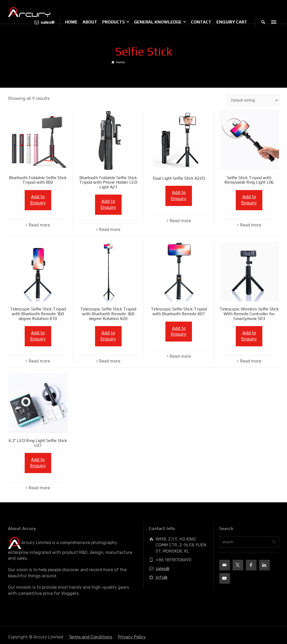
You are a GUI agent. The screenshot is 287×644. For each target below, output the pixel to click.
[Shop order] (253, 100)
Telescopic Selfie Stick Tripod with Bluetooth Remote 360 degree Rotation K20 (108, 314)
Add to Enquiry (38, 200)
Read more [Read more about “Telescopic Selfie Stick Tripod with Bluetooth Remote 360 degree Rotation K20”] (110, 361)
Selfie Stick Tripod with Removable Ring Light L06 (249, 180)
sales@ (162, 569)
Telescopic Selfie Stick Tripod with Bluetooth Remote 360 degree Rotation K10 (38, 314)
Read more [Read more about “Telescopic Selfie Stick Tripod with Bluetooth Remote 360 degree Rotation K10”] (39, 361)
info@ (162, 577)
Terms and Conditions (91, 637)
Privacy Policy (132, 637)
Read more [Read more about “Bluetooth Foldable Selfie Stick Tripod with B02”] (39, 225)
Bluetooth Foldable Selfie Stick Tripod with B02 (38, 180)
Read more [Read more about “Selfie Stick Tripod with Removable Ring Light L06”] (251, 225)
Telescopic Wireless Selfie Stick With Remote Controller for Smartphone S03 (249, 314)
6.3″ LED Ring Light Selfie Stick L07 (38, 443)
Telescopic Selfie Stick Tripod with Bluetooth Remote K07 (179, 311)
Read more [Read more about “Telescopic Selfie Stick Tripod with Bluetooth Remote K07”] (180, 356)
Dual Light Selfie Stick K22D (179, 178)
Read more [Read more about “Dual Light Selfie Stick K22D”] (180, 221)
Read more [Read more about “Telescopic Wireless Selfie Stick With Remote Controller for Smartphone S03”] (251, 361)
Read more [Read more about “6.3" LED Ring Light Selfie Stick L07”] (39, 488)
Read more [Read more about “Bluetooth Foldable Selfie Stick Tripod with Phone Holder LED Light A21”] (110, 230)
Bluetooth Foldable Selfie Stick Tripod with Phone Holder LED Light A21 (108, 182)
